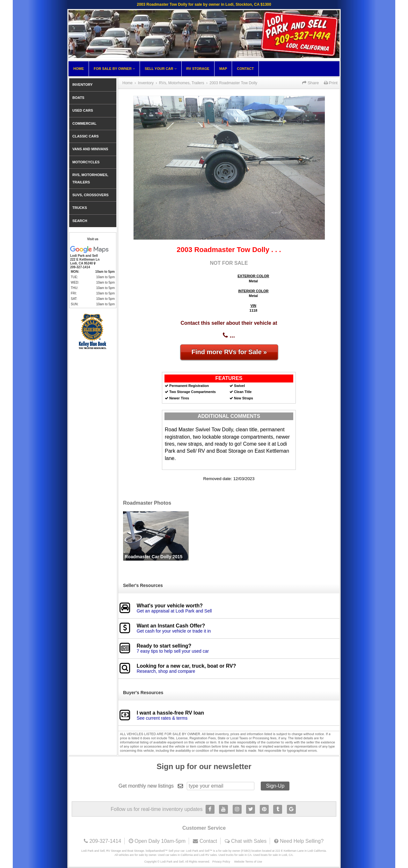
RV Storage (198, 69)
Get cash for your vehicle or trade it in (174, 631)
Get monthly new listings (146, 786)
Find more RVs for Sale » (229, 352)
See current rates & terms (162, 718)
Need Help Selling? (302, 841)
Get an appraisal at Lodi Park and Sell (174, 611)
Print (331, 83)
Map (223, 69)
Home (79, 69)
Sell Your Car (161, 69)
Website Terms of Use (248, 862)
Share (310, 83)
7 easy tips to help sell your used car (173, 651)
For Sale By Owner (114, 69)
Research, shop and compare (166, 671)
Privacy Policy (221, 862)
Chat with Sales (249, 841)
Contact (245, 69)
